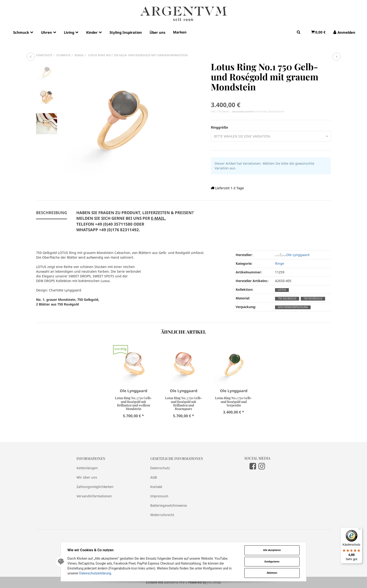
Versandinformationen (94, 496)
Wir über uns (87, 477)
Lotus (282, 290)
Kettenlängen (87, 468)
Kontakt (156, 487)
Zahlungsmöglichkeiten (95, 487)
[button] (271, 136)
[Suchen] (299, 32)
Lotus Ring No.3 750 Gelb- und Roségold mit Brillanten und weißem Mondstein (134, 403)
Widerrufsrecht (162, 515)
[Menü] (360, 530)
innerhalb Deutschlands (258, 112)
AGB (154, 477)
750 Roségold (313, 298)
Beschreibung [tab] (51, 213)
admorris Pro (174, 582)
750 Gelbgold (287, 298)
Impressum (159, 496)
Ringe (280, 263)
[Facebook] (253, 466)
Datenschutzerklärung (95, 573)
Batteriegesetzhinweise (169, 505)
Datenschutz (160, 468)
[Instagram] (262, 466)
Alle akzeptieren (272, 550)
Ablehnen (272, 573)
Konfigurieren (272, 562)
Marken (180, 32)
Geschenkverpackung (293, 307)
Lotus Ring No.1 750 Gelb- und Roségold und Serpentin (234, 402)
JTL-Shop (214, 582)
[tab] (135, 224)
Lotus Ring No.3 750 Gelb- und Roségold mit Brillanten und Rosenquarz (184, 403)
